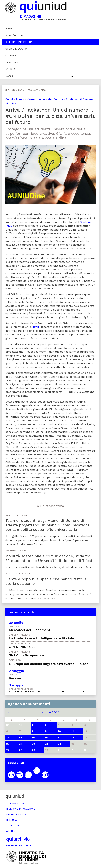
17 (59, 738)
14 (21, 738)
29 (33, 750)
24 (60, 744)
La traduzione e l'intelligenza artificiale (41, 638)
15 (33, 738)
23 (46, 744)
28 (21, 750)
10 (59, 731)
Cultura (11, 55)
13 (8, 738)
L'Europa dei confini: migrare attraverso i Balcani (49, 664)
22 (33, 744)
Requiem (16, 678)
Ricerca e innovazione (20, 42)
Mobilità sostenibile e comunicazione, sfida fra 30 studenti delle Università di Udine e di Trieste (50, 558)
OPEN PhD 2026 (22, 647)
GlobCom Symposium (26, 655)
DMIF (36, 327)
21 (20, 744)
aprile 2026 (51, 712)
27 (8, 750)
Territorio (13, 62)
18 (73, 738)
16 (46, 738)
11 (73, 731)
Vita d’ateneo (14, 35)
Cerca (9, 76)
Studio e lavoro (16, 49)
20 (8, 744)
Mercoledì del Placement (30, 630)
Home (9, 28)
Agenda (10, 69)
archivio (18, 839)
